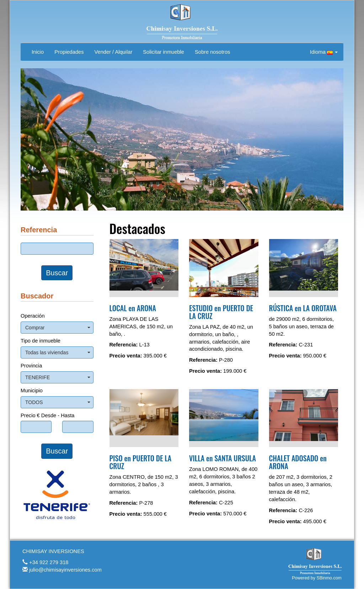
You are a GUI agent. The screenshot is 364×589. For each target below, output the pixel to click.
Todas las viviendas (58, 352)
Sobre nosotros (212, 52)
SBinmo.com (329, 578)
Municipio (32, 391)
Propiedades (69, 52)
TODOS (58, 402)
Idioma (324, 52)
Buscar (57, 273)
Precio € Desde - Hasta (48, 415)
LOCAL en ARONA (133, 308)
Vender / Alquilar (114, 52)
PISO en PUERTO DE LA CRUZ (141, 462)
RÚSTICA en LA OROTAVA (303, 308)
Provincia (31, 366)
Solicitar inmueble (164, 52)
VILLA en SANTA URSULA (223, 458)
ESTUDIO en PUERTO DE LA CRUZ (221, 312)
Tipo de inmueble (41, 341)
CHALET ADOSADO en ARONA (298, 462)
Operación (33, 316)
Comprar (58, 328)
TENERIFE (58, 377)
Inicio (38, 52)
